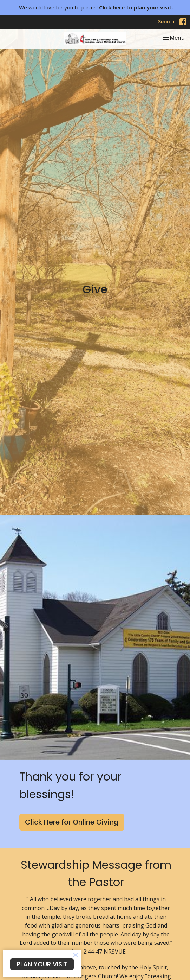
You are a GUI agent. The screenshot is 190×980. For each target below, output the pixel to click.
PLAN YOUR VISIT (42, 964)
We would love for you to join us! (96, 7)
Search (166, 22)
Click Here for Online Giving (72, 822)
